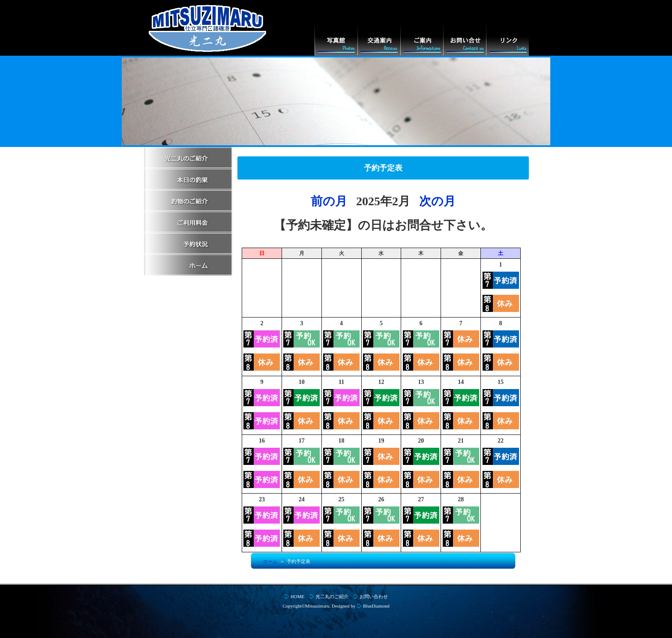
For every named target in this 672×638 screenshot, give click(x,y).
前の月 (329, 201)
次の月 (437, 201)
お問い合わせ (374, 596)
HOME (297, 596)
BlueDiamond (376, 606)
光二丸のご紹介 (332, 596)
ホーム (270, 561)
